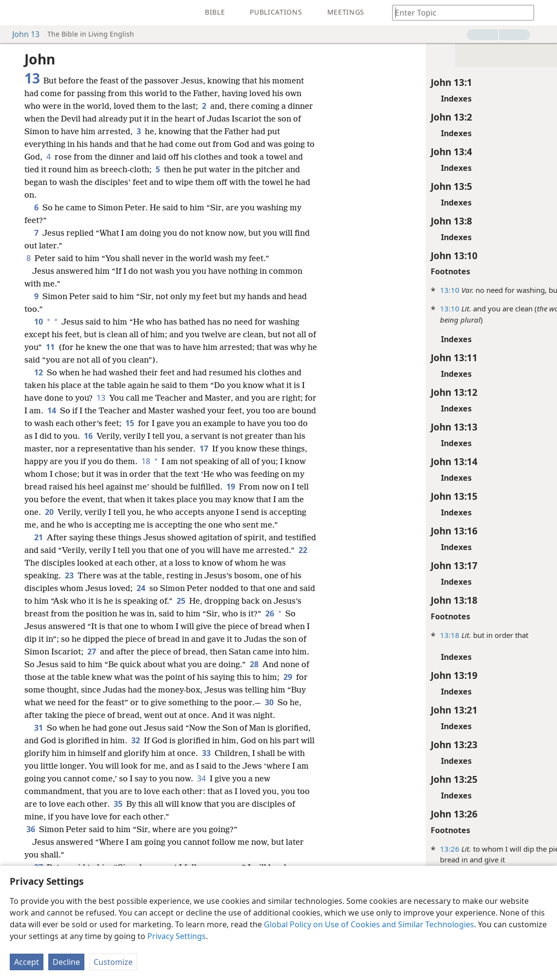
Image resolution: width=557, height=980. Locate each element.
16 (88, 436)
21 (39, 537)
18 (145, 461)
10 (38, 322)
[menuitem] (15, 13)
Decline (66, 962)
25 (181, 601)
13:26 (410, 849)
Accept (27, 962)
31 (39, 728)
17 (204, 449)
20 (49, 512)
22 (302, 550)
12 (39, 372)
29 (288, 677)
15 (130, 423)
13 (101, 398)
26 (269, 613)
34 (201, 778)
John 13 (21, 34)
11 (50, 347)
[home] (15, 13)
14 (52, 410)
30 (269, 702)
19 (231, 487)
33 (206, 753)
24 (141, 588)
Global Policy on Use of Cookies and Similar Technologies (369, 924)
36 (31, 829)
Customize (113, 962)
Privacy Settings (177, 936)
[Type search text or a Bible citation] (458, 12)
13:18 (410, 635)
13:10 (410, 290)
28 (254, 664)
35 (118, 804)
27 (92, 652)
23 (69, 575)
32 (136, 740)
